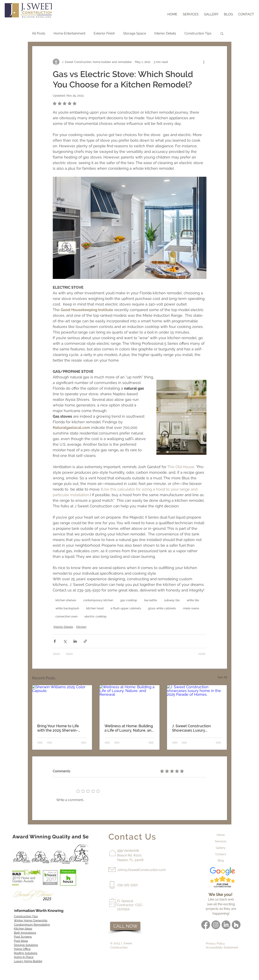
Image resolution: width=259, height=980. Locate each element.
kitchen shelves (66, 600)
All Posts (39, 33)
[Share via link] (85, 641)
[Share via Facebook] (55, 641)
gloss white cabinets (162, 608)
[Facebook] (206, 925)
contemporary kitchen (98, 600)
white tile (193, 600)
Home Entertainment (69, 33)
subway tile (172, 600)
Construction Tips (198, 33)
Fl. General (125, 901)
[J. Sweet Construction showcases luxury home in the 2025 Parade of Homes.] (197, 702)
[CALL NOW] (125, 926)
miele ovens (191, 608)
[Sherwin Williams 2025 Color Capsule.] (62, 702)
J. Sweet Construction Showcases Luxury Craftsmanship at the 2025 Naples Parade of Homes (195, 728)
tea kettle (151, 600)
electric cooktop (96, 616)
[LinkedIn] (226, 925)
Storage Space (135, 33)
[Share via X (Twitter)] (65, 641)
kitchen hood (95, 608)
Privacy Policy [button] (215, 943)
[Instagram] (216, 925)
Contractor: (126, 905)
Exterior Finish (104, 33)
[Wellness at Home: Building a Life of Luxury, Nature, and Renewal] (129, 702)
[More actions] (204, 62)
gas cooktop (129, 600)
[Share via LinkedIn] (75, 641)
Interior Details (165, 33)
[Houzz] (236, 925)
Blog (221, 860)
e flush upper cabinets (126, 608)
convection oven (66, 616)
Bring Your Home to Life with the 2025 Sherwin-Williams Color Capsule (58, 728)
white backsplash (67, 608)
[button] (222, 33)
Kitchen (81, 627)
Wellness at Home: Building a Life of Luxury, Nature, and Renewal (129, 728)
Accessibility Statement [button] (222, 947)
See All (222, 677)
